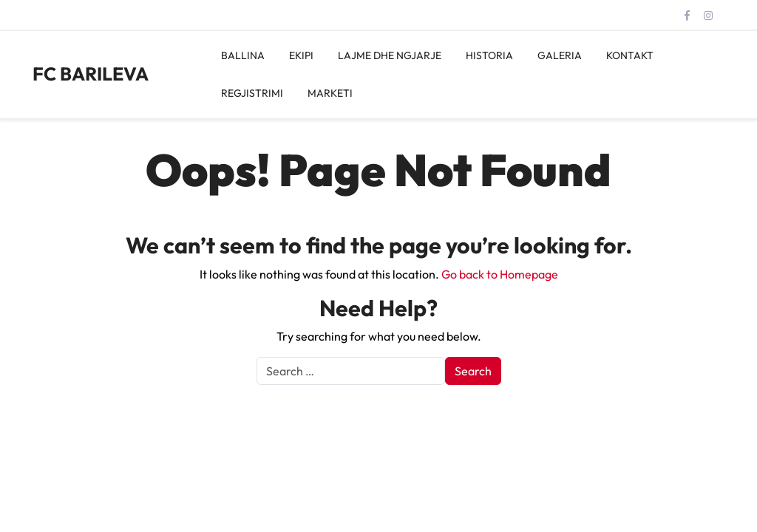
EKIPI (301, 55)
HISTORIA (489, 55)
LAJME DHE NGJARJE (390, 55)
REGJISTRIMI (252, 93)
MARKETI (330, 93)
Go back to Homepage (500, 274)
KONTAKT (630, 55)
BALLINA (243, 55)
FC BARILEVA (91, 74)
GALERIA (560, 55)
